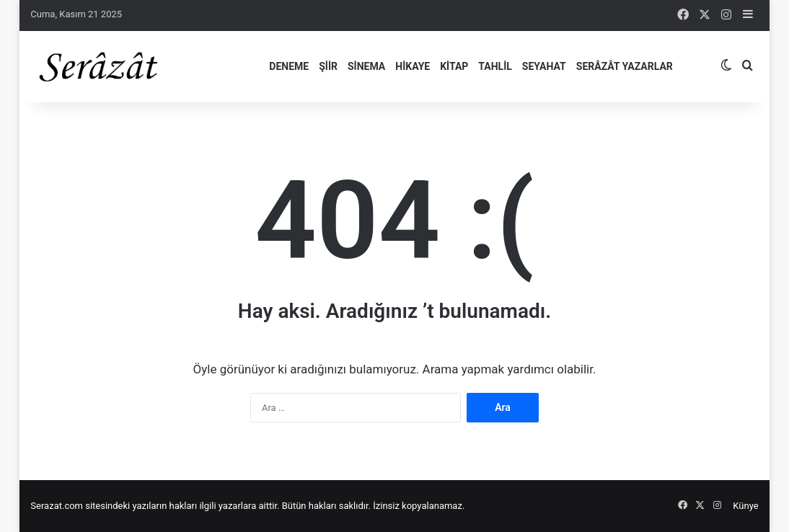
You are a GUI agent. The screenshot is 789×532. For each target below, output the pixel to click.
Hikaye (413, 66)
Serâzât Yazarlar (625, 66)
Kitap (454, 66)
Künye (745, 506)
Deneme (289, 66)
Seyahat (544, 66)
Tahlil (495, 66)
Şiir (328, 66)
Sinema (366, 66)
